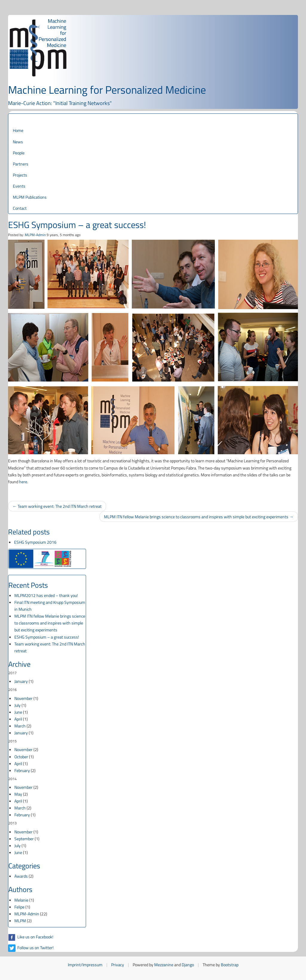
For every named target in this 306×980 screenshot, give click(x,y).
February (22, 770)
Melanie (21, 900)
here (23, 482)
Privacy (118, 965)
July (17, 705)
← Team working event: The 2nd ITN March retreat (57, 506)
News (18, 142)
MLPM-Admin (35, 235)
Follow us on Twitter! (31, 948)
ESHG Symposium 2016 (35, 542)
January (21, 681)
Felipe (19, 907)
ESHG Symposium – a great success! (47, 637)
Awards (21, 876)
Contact (20, 208)
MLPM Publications (30, 197)
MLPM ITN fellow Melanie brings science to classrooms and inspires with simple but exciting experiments (50, 623)
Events (19, 186)
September (24, 839)
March (20, 726)
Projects (20, 175)
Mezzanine (164, 965)
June (18, 712)
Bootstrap (230, 965)
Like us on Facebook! (31, 937)
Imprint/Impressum (85, 965)
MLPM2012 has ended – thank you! (46, 595)
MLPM (20, 921)
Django (188, 965)
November (23, 698)
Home (18, 130)
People (19, 153)
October (21, 757)
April (18, 719)
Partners (21, 164)
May (18, 794)
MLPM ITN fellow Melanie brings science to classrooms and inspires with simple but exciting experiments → (199, 517)
